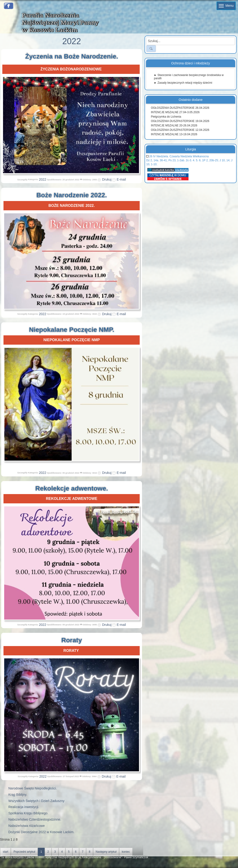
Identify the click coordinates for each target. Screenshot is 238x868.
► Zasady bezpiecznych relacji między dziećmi (183, 83)
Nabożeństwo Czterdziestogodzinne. (35, 819)
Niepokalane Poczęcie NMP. (72, 329)
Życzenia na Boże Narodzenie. (72, 56)
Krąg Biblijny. (18, 795)
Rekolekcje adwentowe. (72, 488)
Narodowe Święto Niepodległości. (33, 788)
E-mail (119, 179)
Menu (226, 6)
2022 (43, 179)
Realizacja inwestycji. (24, 807)
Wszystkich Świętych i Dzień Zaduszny (36, 801)
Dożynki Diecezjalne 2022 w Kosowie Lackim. (41, 832)
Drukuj (104, 179)
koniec (126, 852)
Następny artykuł (106, 852)
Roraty (72, 640)
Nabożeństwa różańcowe (26, 826)
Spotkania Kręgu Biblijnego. (28, 813)
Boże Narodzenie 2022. (71, 195)
